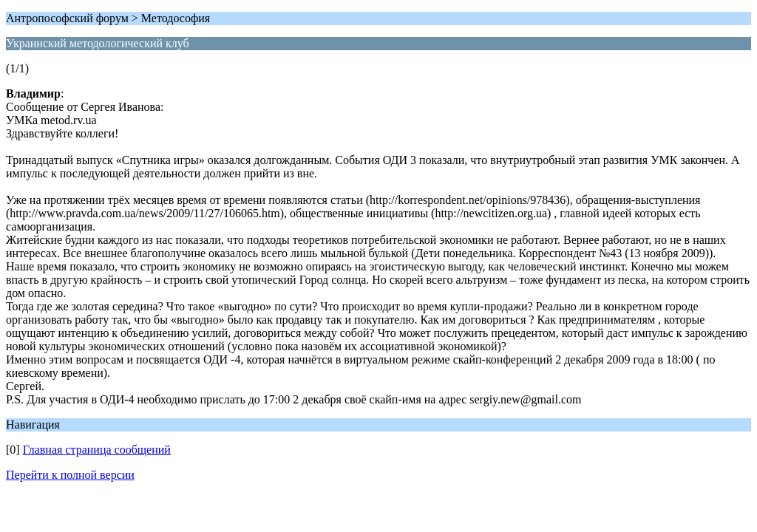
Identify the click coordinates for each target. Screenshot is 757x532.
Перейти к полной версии (70, 475)
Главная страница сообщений (97, 450)
